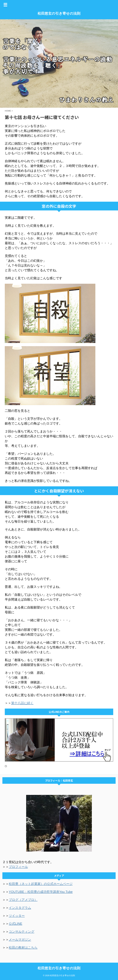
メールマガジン (20, 940)
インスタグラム (20, 908)
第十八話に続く (22, 703)
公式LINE (15, 924)
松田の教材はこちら (23, 948)
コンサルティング (22, 932)
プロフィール (18, 867)
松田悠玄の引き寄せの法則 (59, 13)
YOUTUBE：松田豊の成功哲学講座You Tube (41, 892)
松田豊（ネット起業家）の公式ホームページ (41, 884)
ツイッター (17, 916)
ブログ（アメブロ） (23, 900)
